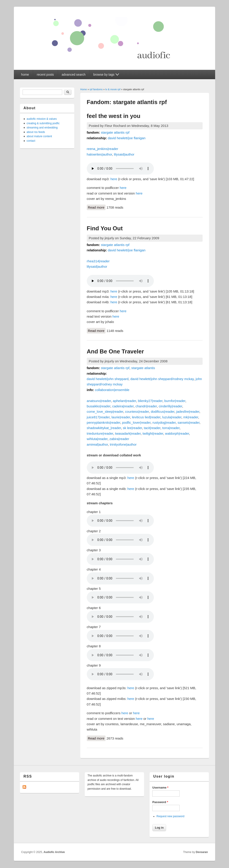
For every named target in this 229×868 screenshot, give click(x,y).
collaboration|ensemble (112, 390)
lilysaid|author (124, 154)
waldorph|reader (177, 433)
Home (84, 89)
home (25, 75)
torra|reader (171, 428)
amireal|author (97, 444)
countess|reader (137, 412)
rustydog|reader (164, 422)
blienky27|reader (150, 401)
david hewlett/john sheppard (108, 379)
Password (160, 802)
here (114, 179)
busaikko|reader (99, 406)
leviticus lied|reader (146, 417)
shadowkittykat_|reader (104, 428)
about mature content (39, 136)
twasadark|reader (128, 433)
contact (31, 141)
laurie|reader (121, 417)
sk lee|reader (132, 428)
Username (160, 788)
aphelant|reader (124, 401)
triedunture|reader (100, 433)
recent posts (45, 75)
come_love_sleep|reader (105, 412)
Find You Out (105, 228)
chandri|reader (146, 406)
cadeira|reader (123, 406)
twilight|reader (153, 433)
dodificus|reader (163, 412)
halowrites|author (99, 154)
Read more (97, 207)
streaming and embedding (42, 128)
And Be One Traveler (115, 351)
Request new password (171, 816)
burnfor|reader (175, 401)
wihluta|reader (97, 439)
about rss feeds (36, 132)
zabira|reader (119, 439)
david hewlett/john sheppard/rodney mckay (162, 379)
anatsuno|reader (99, 401)
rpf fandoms (96, 89)
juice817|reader (98, 417)
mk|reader (191, 417)
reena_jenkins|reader (103, 149)
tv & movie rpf (113, 89)
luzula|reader (172, 417)
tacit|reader (152, 428)
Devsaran (202, 852)
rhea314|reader (98, 261)
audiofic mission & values (42, 119)
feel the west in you (114, 116)
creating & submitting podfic (43, 123)
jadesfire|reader (188, 412)
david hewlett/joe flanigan (127, 138)
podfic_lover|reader (136, 422)
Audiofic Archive (54, 852)
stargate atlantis (143, 368)
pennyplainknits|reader (104, 422)
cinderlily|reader (171, 406)
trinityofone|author (123, 444)
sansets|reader (189, 422)
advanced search (74, 75)
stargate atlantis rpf (115, 132)
